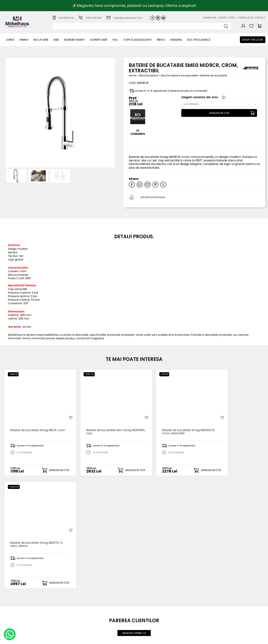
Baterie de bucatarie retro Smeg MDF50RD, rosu (99, 424)
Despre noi (176, 600)
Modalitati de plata (106, 603)
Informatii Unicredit (106, 624)
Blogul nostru (177, 609)
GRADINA (176, 40)
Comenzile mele (142, 615)
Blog (250, 18)
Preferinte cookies (181, 615)
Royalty (261, 639)
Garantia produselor (107, 612)
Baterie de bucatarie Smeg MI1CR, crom (34, 424)
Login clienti (139, 603)
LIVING (10, 40)
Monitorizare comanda (109, 615)
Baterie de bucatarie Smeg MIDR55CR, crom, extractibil (161, 424)
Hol (115, 40)
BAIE (56, 40)
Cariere (242, 18)
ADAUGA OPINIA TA (134, 519)
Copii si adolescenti (137, 40)
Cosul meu (138, 612)
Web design (244, 639)
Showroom (210, 18)
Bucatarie (41, 40)
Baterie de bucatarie (214, 75)
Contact (260, 18)
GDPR (97, 621)
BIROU (161, 40)
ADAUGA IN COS (219, 113)
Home (133, 75)
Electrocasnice (199, 40)
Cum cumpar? (103, 600)
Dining (24, 40)
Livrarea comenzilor (106, 606)
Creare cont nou (142, 600)
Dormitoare (99, 40)
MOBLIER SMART (75, 40)
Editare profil (139, 618)
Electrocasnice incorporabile (180, 75)
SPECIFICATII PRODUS (153, 197)
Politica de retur (104, 618)
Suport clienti (227, 18)
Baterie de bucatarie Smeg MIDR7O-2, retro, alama (226, 424)
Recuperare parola (144, 606)
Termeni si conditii (105, 609)
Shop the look (253, 40)
